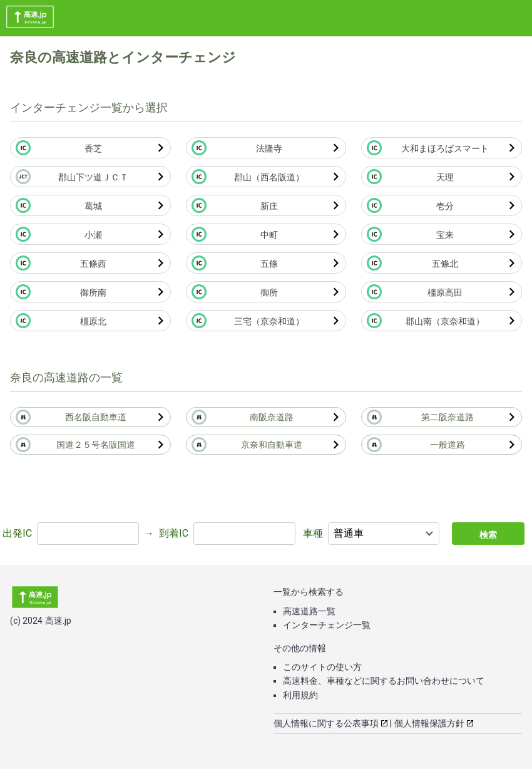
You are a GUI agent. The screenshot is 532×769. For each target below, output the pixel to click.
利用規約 (300, 695)
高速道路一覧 (309, 611)
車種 (313, 533)
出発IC (17, 533)
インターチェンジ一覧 (327, 625)
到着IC (174, 533)
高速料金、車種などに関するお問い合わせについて (384, 681)
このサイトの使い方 (322, 667)
